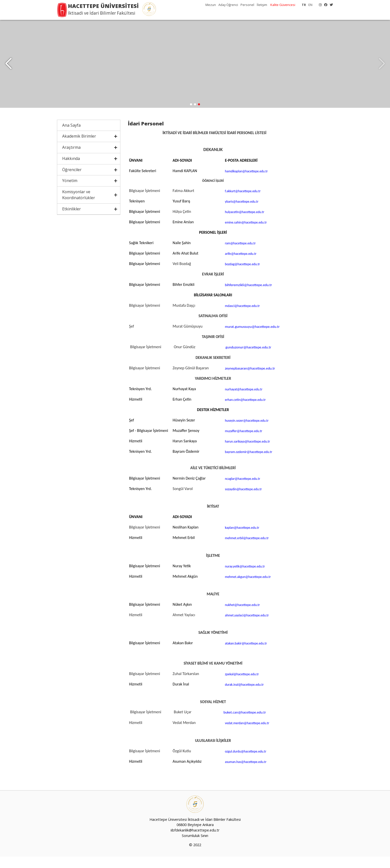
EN (310, 5)
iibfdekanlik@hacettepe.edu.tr (195, 842)
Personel (247, 5)
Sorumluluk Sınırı (195, 847)
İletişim (262, 5)
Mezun (211, 5)
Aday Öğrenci (228, 5)
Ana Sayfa (71, 137)
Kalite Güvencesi (283, 5)
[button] (382, 70)
